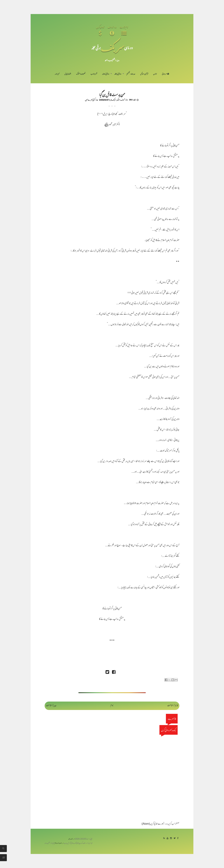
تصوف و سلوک (81, 74)
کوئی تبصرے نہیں (90, 100)
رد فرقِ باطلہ (118, 74)
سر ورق (166, 74)
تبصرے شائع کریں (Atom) (153, 824)
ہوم (112, 706)
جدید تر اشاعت (51, 706)
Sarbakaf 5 (104, 100)
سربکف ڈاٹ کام (59, 843)
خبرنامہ (57, 74)
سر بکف (113, 48)
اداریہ (155, 74)
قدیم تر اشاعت (173, 706)
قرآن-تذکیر (144, 74)
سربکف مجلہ (72, 839)
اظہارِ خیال (68, 74)
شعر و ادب (94, 74)
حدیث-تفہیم (131, 74)
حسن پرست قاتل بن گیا (112, 94)
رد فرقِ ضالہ (106, 74)
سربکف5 (113, 100)
